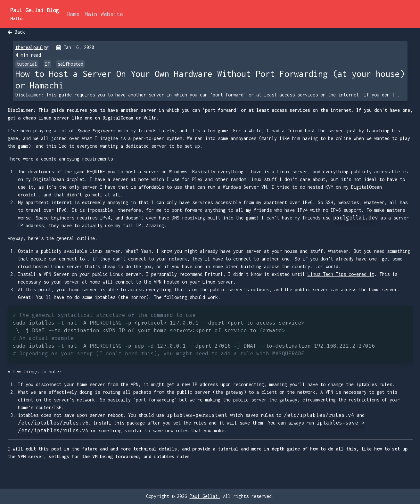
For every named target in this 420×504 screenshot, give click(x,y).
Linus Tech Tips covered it (341, 274)
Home (73, 14)
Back (16, 32)
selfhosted (70, 64)
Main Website (104, 14)
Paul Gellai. (205, 496)
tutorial (27, 64)
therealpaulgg (32, 47)
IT (47, 64)
